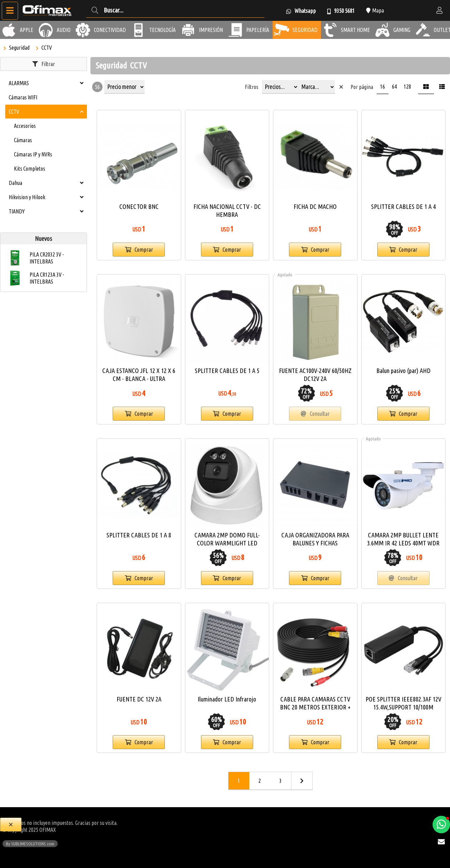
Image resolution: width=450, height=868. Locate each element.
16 (383, 87)
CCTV (47, 48)
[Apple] (9, 30)
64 (394, 87)
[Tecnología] (138, 30)
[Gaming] (383, 30)
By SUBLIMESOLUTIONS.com (30, 844)
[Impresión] (188, 30)
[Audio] (46, 30)
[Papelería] (235, 30)
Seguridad (19, 48)
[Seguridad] (282, 30)
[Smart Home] (330, 30)
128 (407, 87)
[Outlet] (423, 30)
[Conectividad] (83, 30)
